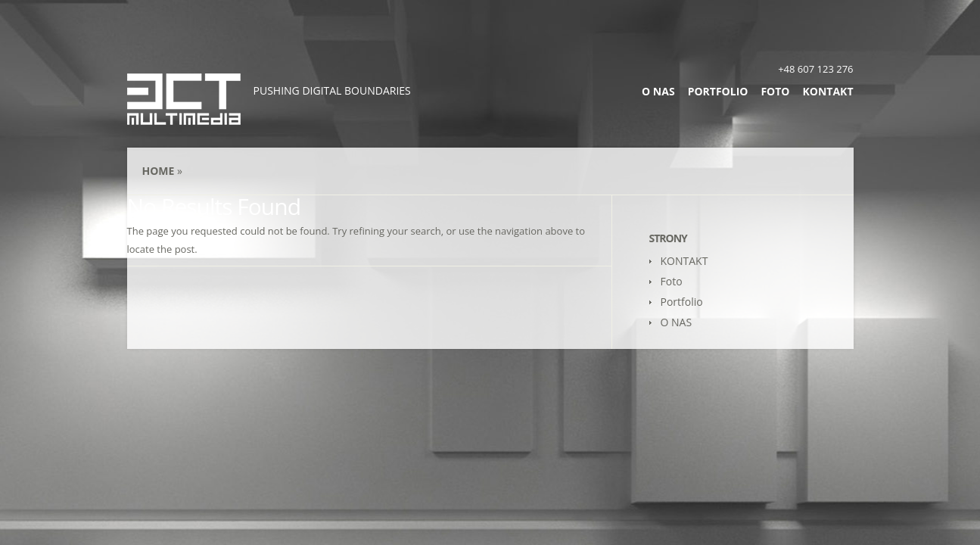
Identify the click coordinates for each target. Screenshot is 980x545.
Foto (775, 91)
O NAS (658, 91)
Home (159, 171)
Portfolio (718, 91)
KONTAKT (828, 91)
